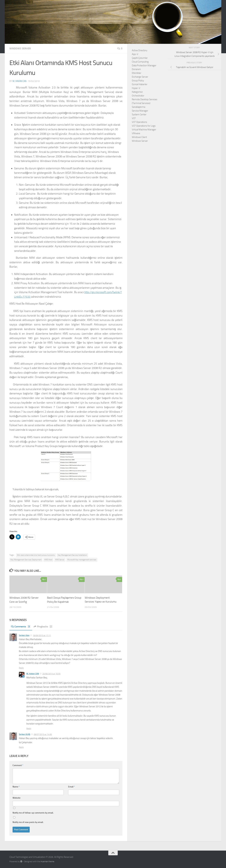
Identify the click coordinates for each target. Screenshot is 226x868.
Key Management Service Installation (72, 555)
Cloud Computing (140, 62)
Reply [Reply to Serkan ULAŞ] (21, 747)
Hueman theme (47, 861)
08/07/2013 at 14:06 (43, 734)
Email (71, 787)
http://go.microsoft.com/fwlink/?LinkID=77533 (42, 297)
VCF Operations (139, 122)
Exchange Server (140, 77)
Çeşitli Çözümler (140, 58)
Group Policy (138, 81)
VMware (136, 133)
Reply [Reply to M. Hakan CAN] (29, 728)
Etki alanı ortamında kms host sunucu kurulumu (36, 555)
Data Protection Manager (144, 66)
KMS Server (60, 560)
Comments (21, 626)
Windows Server (20, 48)
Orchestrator (138, 96)
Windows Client (139, 137)
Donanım (136, 69)
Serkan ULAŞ (25, 734)
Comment (18, 765)
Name (16, 787)
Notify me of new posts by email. (28, 822)
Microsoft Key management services (82, 560)
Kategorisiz (137, 92)
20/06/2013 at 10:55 (51, 674)
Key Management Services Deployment (26, 560)
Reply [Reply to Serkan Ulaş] (21, 668)
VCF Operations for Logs (144, 126)
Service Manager (140, 111)
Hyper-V (136, 88)
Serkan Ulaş (24, 635)
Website (16, 798)
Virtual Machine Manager (144, 130)
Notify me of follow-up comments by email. (33, 813)
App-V (135, 54)
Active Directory (140, 50)
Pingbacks (43, 626)
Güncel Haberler (140, 84)
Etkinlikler (137, 73)
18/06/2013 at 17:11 (42, 635)
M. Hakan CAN (19, 81)
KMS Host (48, 560)
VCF (134, 118)
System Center (139, 115)
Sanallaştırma (139, 107)
